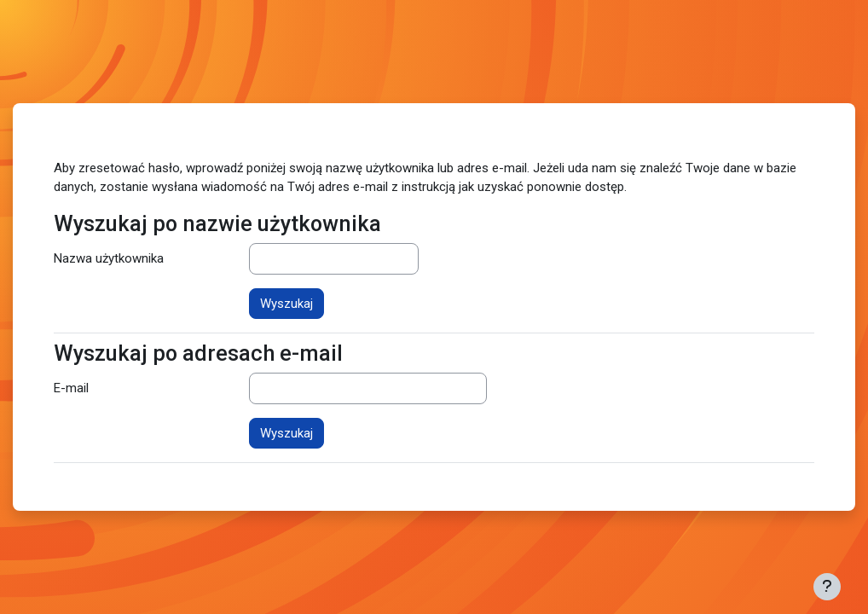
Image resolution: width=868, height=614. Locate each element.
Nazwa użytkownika (109, 258)
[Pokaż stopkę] (827, 587)
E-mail (71, 388)
